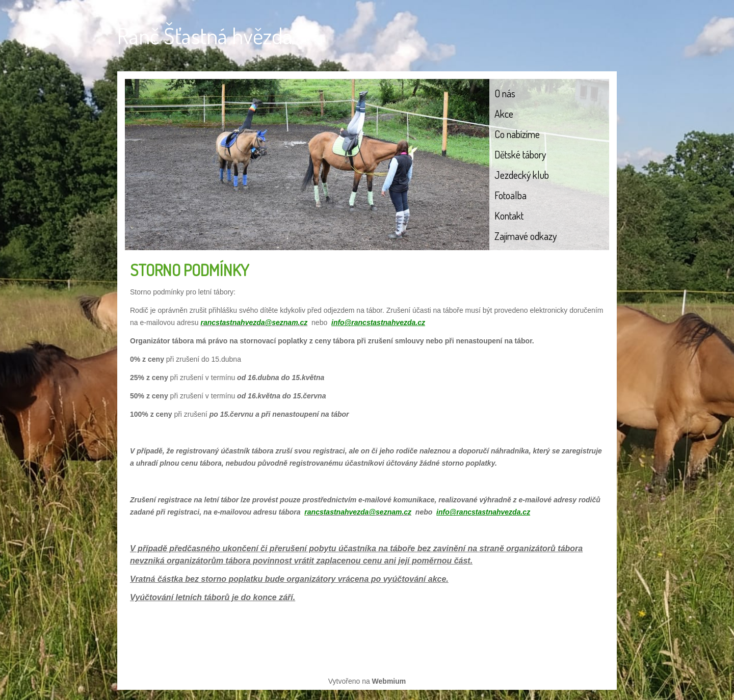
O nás (505, 93)
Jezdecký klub (522, 175)
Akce (504, 114)
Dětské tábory (520, 154)
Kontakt (509, 216)
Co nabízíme (517, 134)
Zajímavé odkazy (526, 236)
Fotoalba (510, 195)
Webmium (389, 681)
